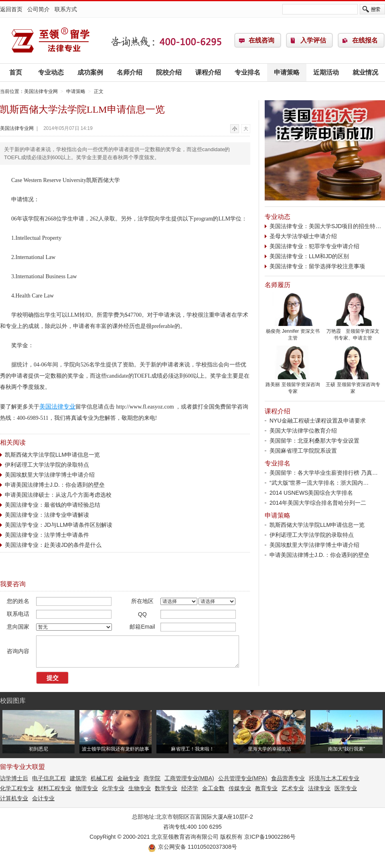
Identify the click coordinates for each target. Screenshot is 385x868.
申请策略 (287, 72)
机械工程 (102, 778)
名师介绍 (130, 72)
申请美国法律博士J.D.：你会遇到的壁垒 (55, 485)
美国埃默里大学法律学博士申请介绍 (50, 475)
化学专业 (113, 788)
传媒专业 (240, 788)
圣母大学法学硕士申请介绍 (303, 236)
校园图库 (13, 701)
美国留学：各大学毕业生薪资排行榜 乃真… (324, 473)
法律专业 (319, 788)
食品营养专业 (288, 778)
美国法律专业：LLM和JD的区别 (309, 256)
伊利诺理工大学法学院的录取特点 (47, 465)
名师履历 (278, 285)
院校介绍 (169, 72)
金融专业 (128, 778)
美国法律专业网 (50, 40)
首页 (16, 72)
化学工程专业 (17, 788)
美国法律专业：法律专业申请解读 (47, 515)
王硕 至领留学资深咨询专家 (353, 385)
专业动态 (51, 72)
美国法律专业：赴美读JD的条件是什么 (53, 545)
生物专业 (140, 788)
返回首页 (11, 9)
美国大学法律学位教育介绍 (303, 431)
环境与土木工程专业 (334, 778)
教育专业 (266, 788)
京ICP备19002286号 (270, 837)
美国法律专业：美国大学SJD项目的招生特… (325, 226)
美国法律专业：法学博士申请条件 (47, 535)
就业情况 (365, 72)
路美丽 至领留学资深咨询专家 (293, 385)
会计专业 (43, 798)
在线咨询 (261, 40)
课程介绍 (208, 72)
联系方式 (66, 9)
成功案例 (90, 72)
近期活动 (326, 72)
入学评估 (313, 40)
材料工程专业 (55, 788)
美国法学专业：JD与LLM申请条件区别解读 (59, 525)
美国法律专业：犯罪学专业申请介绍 (314, 246)
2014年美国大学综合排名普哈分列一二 (318, 503)
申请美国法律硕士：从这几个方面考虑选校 (58, 495)
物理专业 (87, 788)
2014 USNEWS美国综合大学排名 (311, 493)
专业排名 (247, 72)
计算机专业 (14, 798)
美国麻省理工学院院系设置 (303, 451)
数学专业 (166, 788)
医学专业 (346, 788)
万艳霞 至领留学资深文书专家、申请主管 (353, 332)
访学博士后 (14, 778)
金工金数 (213, 788)
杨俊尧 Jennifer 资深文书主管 (293, 332)
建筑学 (78, 778)
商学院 (152, 778)
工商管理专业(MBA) (189, 778)
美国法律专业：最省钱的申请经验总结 (53, 505)
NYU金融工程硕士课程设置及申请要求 (318, 421)
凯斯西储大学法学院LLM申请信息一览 (52, 455)
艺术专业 (293, 788)
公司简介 (38, 9)
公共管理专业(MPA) (243, 778)
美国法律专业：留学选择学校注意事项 (317, 266)
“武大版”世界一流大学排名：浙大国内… (319, 483)
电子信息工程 (49, 778)
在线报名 (365, 40)
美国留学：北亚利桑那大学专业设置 (314, 441)
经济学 (190, 788)
